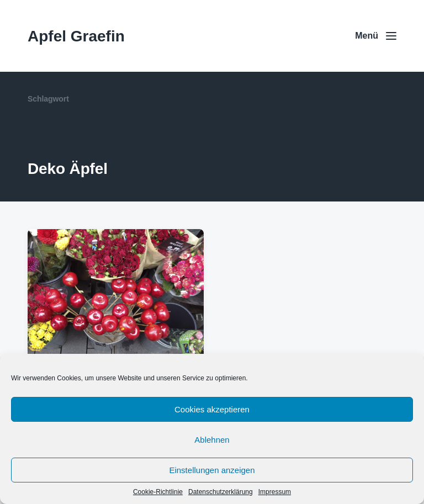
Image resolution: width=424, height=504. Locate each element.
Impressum (275, 492)
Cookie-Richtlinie (158, 492)
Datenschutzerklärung (221, 492)
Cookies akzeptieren (212, 409)
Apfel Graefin (76, 36)
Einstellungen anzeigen (212, 470)
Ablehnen (212, 440)
